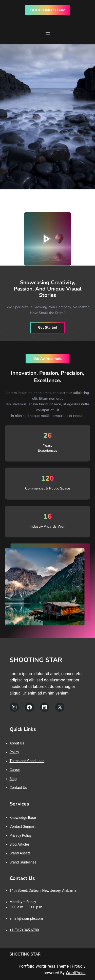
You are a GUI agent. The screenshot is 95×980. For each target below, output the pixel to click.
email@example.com (26, 918)
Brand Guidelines (23, 862)
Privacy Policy (21, 835)
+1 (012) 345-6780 (24, 930)
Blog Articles (20, 844)
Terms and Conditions (27, 761)
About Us (17, 743)
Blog (13, 779)
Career (15, 770)
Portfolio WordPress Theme (44, 966)
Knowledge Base (23, 818)
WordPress (75, 973)
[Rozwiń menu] (48, 33)
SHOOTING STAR (48, 10)
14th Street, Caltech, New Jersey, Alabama (43, 890)
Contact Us (18, 788)
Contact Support (23, 826)
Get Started (48, 327)
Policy (14, 752)
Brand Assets (20, 853)
